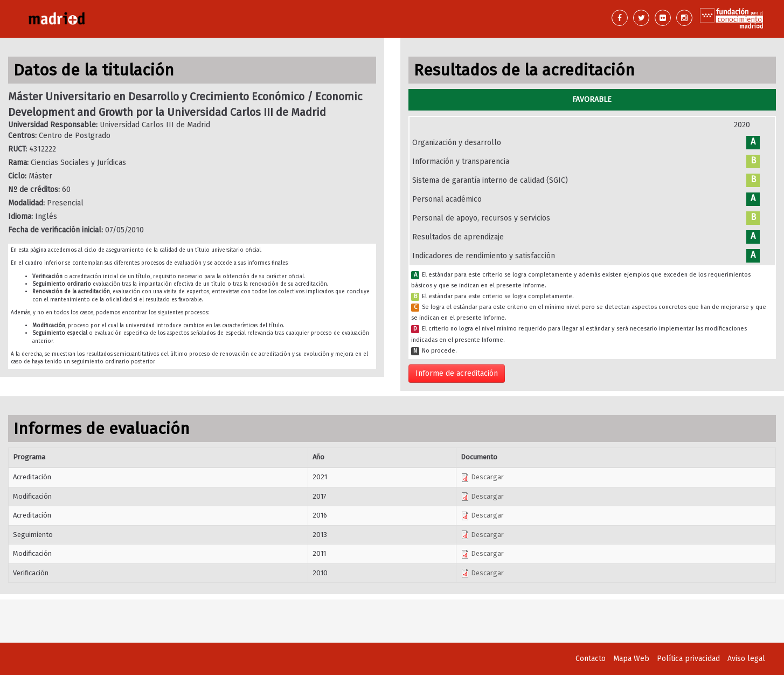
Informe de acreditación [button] (457, 373)
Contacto (591, 659)
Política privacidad (688, 659)
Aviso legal (746, 659)
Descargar (482, 477)
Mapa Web (631, 659)
